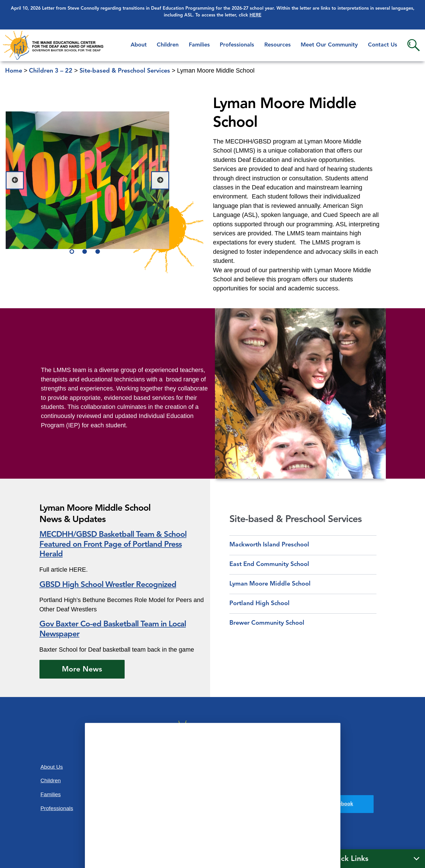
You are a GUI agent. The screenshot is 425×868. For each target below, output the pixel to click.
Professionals (237, 45)
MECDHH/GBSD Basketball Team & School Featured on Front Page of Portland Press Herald (113, 545)
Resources (278, 45)
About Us (52, 767)
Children (168, 45)
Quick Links (348, 859)
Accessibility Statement (306, 766)
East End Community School (269, 564)
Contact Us (383, 45)
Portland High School (259, 604)
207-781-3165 (212, 812)
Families (199, 45)
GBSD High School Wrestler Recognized (108, 585)
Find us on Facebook (329, 804)
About (139, 45)
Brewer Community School (267, 623)
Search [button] (414, 45)
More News (82, 670)
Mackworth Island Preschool (269, 545)
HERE (256, 15)
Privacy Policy (308, 785)
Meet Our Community (329, 45)
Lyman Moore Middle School (270, 584)
